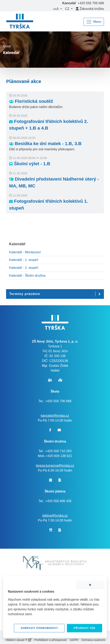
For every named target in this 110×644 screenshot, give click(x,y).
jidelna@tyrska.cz (55, 516)
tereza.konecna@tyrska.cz (55, 466)
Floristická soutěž (31, 101)
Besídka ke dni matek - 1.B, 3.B (45, 144)
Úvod (7, 46)
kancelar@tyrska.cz (55, 416)
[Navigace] (94, 22)
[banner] (20, 22)
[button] (57, 9)
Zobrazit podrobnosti (39, 628)
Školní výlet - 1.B (30, 164)
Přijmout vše (85, 628)
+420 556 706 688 (91, 3)
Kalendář (17, 244)
